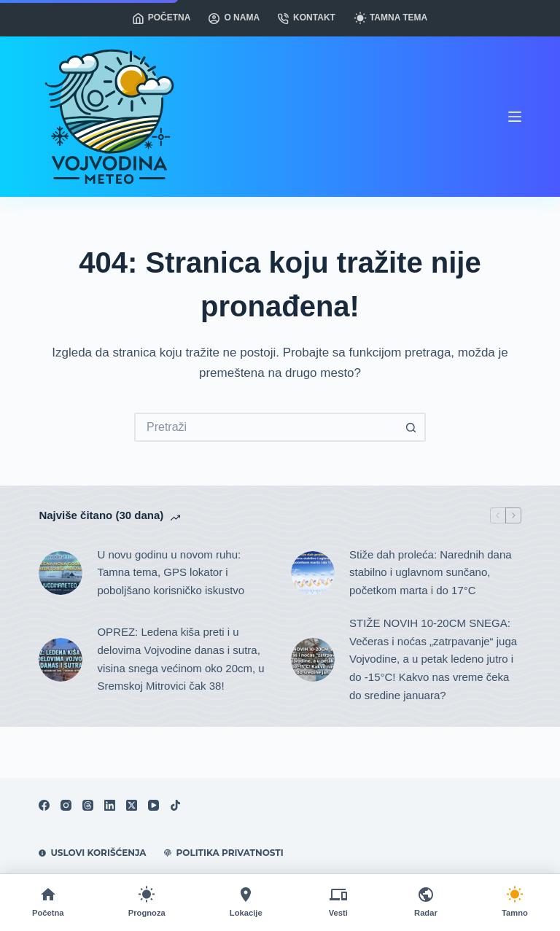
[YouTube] (153, 805)
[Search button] (411, 427)
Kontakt (307, 18)
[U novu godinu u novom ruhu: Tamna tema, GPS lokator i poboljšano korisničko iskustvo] (61, 573)
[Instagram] (66, 805)
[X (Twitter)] (132, 805)
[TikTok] (175, 805)
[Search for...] (265, 427)
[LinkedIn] (110, 805)
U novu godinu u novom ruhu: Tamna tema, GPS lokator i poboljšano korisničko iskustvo (171, 573)
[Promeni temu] (515, 903)
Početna (162, 18)
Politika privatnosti (223, 853)
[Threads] (88, 805)
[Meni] (515, 117)
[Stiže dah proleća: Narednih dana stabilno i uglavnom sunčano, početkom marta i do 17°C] (313, 573)
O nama (234, 18)
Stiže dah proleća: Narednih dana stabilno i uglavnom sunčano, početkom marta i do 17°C (431, 573)
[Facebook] (44, 805)
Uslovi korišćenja (92, 853)
